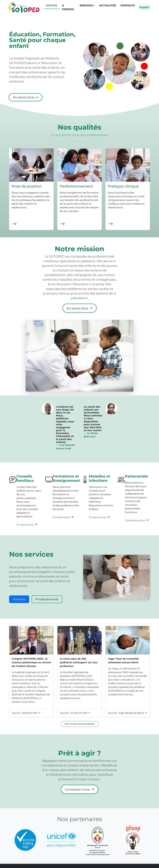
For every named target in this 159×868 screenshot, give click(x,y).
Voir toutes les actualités (80, 724)
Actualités (108, 5)
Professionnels (47, 599)
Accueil (52, 5)
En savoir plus (26, 97)
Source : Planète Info (26, 713)
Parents (19, 599)
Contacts (128, 5)
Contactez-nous (137, 520)
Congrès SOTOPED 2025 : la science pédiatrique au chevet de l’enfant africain (31, 662)
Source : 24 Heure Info (75, 713)
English (144, 7)
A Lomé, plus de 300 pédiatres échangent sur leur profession (79, 662)
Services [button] (86, 5)
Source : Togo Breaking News (128, 713)
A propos (68, 7)
